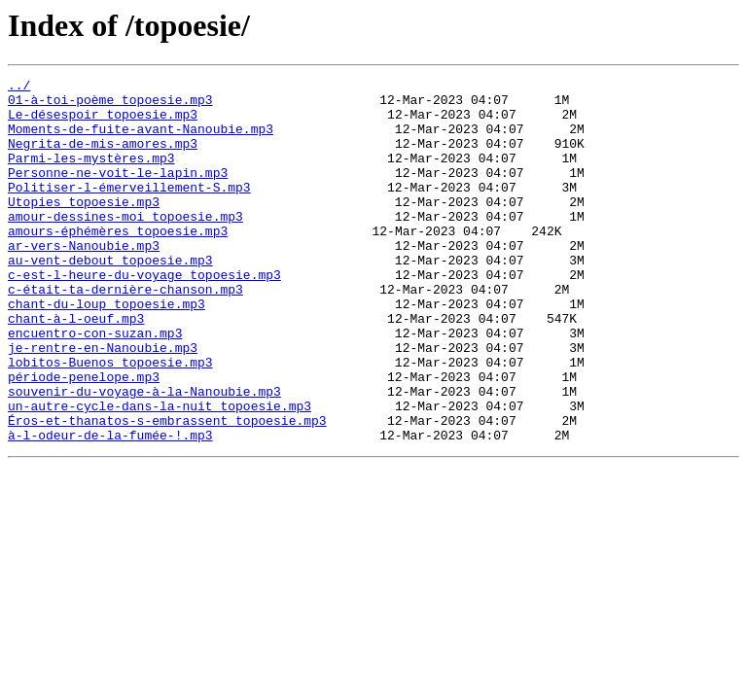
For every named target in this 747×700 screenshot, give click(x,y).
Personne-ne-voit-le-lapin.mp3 (118, 192)
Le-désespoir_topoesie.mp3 (103, 122)
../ (19, 87)
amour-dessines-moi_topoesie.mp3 (125, 245)
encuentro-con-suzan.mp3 (95, 385)
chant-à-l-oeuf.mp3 (76, 367)
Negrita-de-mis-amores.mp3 (103, 157)
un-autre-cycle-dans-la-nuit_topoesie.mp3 (160, 472)
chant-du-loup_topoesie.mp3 (107, 350)
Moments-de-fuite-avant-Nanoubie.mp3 (141, 140)
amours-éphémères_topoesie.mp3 (118, 262)
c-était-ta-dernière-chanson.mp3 (125, 332)
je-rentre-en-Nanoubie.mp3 (103, 402)
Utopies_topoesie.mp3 (84, 227)
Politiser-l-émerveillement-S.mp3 (129, 210)
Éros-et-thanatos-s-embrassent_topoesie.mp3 (167, 490)
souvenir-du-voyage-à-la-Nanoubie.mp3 (144, 455)
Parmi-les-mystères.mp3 (91, 175)
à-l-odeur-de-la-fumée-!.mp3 (110, 507)
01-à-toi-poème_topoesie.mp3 (110, 105)
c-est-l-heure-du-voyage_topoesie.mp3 (144, 315)
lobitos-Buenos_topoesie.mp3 (110, 420)
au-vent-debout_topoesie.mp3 (110, 297)
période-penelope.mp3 (84, 437)
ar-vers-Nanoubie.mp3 (84, 280)
